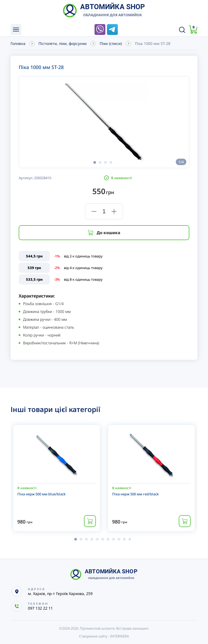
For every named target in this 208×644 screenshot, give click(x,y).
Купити (90, 521)
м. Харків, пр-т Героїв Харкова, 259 (60, 594)
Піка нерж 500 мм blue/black (41, 494)
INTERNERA (120, 636)
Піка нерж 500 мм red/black (135, 494)
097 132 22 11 (87, 30)
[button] (95, 162)
